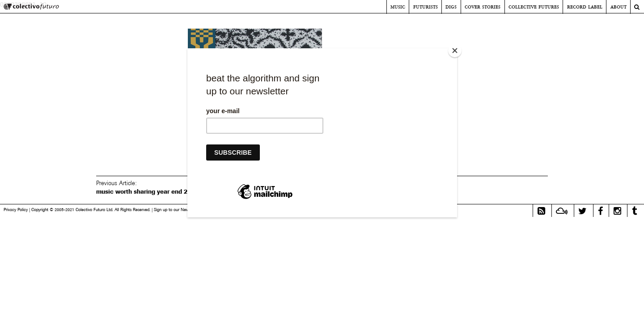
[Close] (455, 51)
